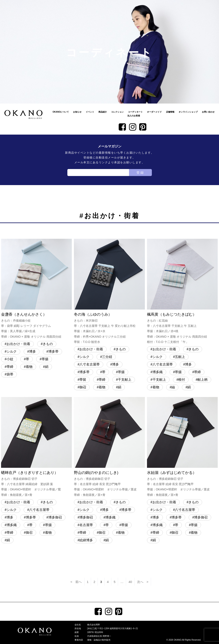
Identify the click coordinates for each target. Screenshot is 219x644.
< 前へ (76, 582)
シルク (12, 351)
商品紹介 (103, 112)
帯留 (83, 380)
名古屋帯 (86, 525)
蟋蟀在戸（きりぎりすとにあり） (36, 447)
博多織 (158, 372)
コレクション (117, 112)
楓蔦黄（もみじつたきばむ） (182, 292)
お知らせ (77, 112)
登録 (140, 173)
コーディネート (135, 112)
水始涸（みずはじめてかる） (182, 447)
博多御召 (55, 517)
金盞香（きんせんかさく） (36, 289)
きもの (48, 344)
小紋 (10, 359)
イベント (90, 112)
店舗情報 (170, 112)
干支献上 (125, 380)
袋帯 (10, 374)
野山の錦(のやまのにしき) (109, 447)
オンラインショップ (188, 112)
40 (130, 582)
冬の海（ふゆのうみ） (109, 292)
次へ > (143, 582)
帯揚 (45, 359)
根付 (182, 380)
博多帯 (53, 351)
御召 (83, 387)
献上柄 (203, 380)
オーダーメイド (154, 112)
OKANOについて (61, 112)
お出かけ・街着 (18, 344)
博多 (33, 351)
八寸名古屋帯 (90, 364)
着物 (29, 367)
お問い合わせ (208, 112)
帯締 (10, 367)
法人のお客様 (134, 116)
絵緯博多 (86, 540)
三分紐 (107, 357)
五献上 (180, 357)
